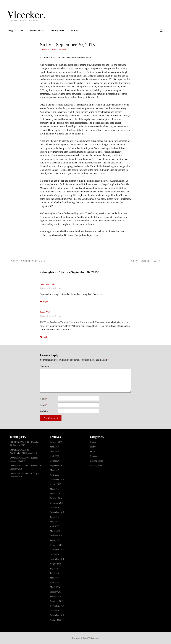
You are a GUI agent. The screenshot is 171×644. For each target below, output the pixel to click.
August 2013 (55, 620)
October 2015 (56, 508)
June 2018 (54, 447)
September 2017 (57, 466)
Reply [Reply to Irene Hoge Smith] (45, 301)
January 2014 (56, 597)
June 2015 (54, 517)
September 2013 (57, 615)
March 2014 (55, 587)
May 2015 (54, 522)
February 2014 (56, 592)
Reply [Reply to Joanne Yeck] (45, 337)
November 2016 (57, 480)
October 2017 (56, 461)
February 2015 (56, 536)
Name (44, 399)
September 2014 (57, 559)
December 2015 (57, 503)
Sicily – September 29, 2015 (26, 261)
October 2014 (56, 554)
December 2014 (57, 545)
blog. (11, 30)
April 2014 (55, 582)
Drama (93, 442)
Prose (64, 50)
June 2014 (54, 573)
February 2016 (56, 498)
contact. (75, 30)
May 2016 (54, 489)
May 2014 (54, 578)
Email (44, 405)
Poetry (93, 447)
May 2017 (54, 470)
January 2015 (56, 540)
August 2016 (55, 484)
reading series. (58, 30)
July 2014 (54, 568)
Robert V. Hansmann (91, 638)
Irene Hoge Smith (47, 284)
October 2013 (56, 611)
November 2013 (57, 606)
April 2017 (55, 475)
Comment (45, 366)
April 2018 (55, 456)
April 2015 (55, 526)
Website (44, 411)
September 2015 (57, 512)
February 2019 (56, 442)
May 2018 (54, 451)
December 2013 (57, 601)
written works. (37, 30)
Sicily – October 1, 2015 (147, 261)
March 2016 (55, 494)
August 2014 (55, 564)
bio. (22, 30)
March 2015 (55, 531)
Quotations (95, 456)
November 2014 (57, 550)
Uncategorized (96, 466)
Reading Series (96, 461)
